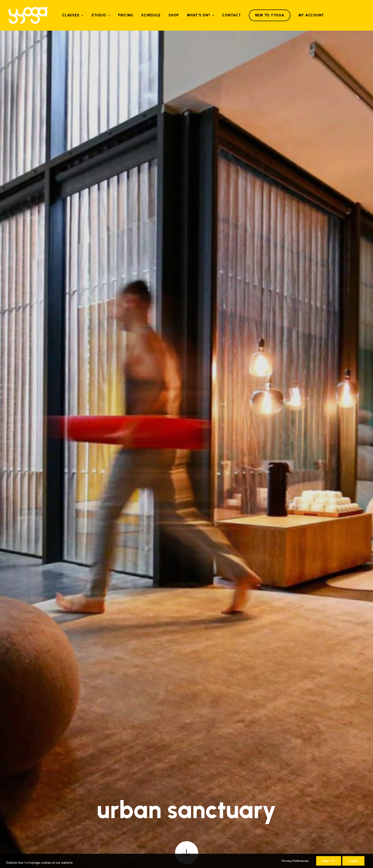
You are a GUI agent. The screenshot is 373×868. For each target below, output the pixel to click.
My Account (311, 15)
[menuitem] (73, 15)
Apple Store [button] (166, 803)
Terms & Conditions (335, 829)
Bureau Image (354, 835)
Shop (174, 15)
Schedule (151, 15)
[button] (187, 160)
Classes (73, 15)
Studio (101, 15)
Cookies (359, 829)
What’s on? (201, 15)
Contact (231, 15)
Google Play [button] (207, 803)
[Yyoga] (28, 15)
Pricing (126, 15)
